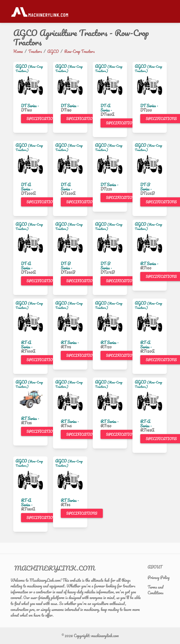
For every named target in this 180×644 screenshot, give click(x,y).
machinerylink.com (105, 636)
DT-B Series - (146, 187)
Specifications (42, 119)
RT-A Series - (27, 345)
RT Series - (149, 263)
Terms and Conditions (155, 590)
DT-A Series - (106, 108)
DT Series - (30, 106)
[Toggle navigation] (167, 11)
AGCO (21, 66)
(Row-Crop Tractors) (29, 69)
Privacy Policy (159, 577)
